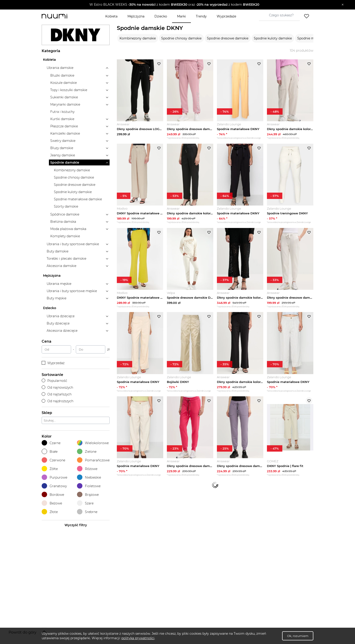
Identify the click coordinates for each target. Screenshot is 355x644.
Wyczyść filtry (76, 525)
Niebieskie (89, 477)
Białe (50, 452)
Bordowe (53, 495)
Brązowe (88, 495)
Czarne (51, 443)
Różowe (87, 469)
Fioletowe (89, 486)
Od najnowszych (57, 387)
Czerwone (53, 460)
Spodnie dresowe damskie (228, 38)
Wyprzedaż (53, 363)
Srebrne (87, 512)
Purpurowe (54, 477)
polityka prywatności (138, 638)
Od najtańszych (57, 394)
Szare (85, 503)
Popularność (54, 381)
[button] (174, 5)
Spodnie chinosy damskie (181, 38)
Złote (50, 512)
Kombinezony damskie (138, 38)
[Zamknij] (343, 5)
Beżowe (52, 503)
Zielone (87, 452)
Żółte (50, 469)
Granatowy (54, 486)
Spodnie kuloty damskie (273, 38)
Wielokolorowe (93, 443)
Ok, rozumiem (298, 636)
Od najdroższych (58, 401)
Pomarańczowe (93, 460)
